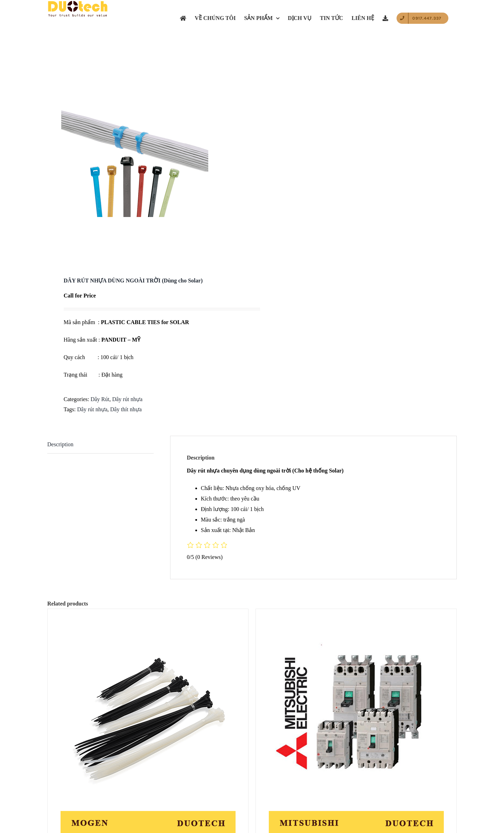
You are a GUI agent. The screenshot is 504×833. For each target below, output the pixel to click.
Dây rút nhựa (127, 399)
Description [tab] (60, 444)
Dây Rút (100, 399)
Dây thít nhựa (126, 409)
